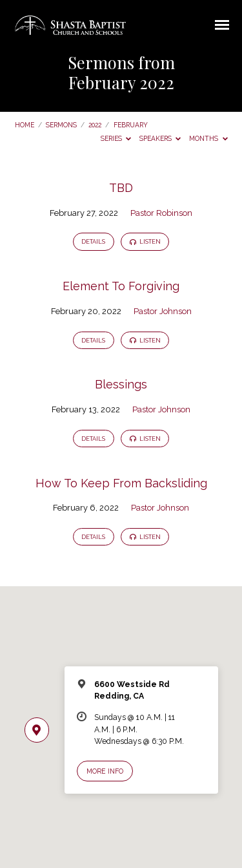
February (131, 125)
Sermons (61, 125)
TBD (121, 188)
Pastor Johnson (163, 311)
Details (93, 242)
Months (208, 138)
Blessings (121, 384)
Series (116, 138)
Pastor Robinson (161, 213)
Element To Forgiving (121, 286)
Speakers (160, 138)
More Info (105, 771)
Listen (145, 242)
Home (25, 125)
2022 (95, 125)
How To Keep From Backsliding (121, 483)
